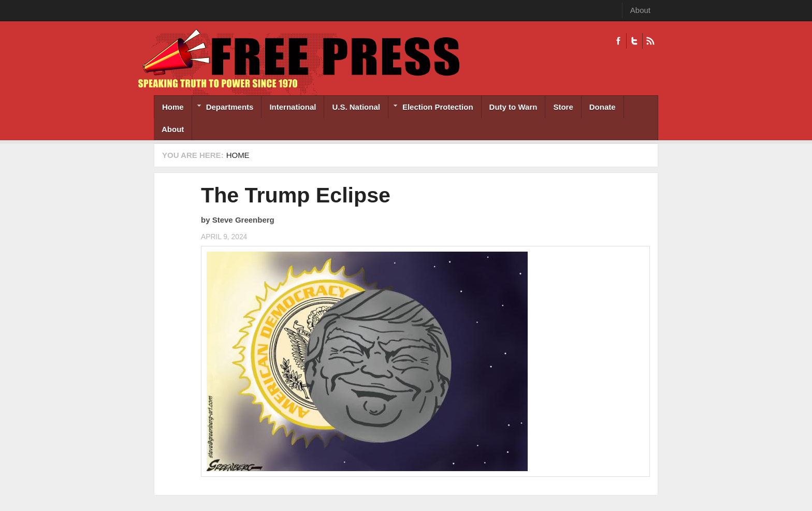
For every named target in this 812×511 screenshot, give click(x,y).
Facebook (618, 41)
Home (173, 107)
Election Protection (431, 108)
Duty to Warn (513, 107)
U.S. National (356, 107)
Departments (223, 108)
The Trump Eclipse (296, 195)
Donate (603, 107)
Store (563, 107)
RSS (650, 41)
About (640, 10)
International (293, 107)
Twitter (634, 41)
